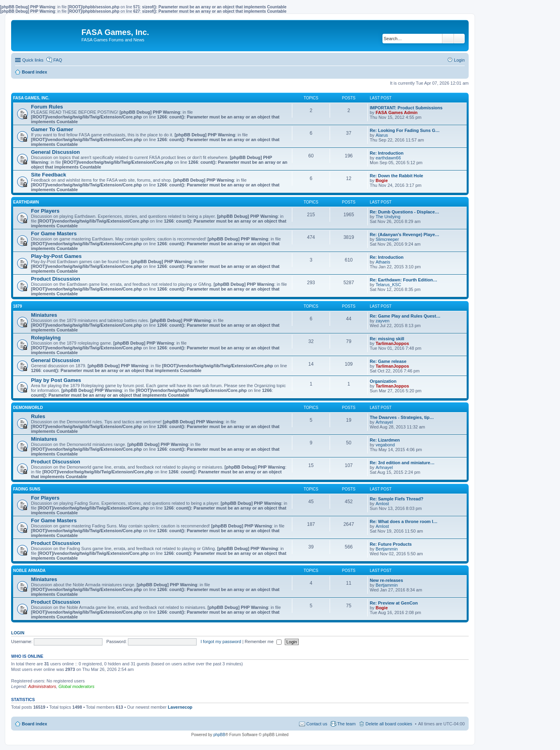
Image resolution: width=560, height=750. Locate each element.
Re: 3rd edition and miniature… (402, 463)
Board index (35, 724)
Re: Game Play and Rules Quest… (405, 316)
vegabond (385, 445)
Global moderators (76, 686)
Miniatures (44, 315)
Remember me (263, 641)
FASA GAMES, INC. (31, 98)
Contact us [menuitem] (317, 724)
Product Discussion (56, 279)
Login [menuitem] (459, 60)
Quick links (33, 60)
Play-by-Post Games (56, 256)
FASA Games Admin (397, 112)
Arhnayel (384, 422)
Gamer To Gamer (52, 129)
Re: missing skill (387, 339)
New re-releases (386, 580)
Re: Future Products (391, 544)
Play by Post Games (56, 380)
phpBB (219, 735)
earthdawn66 (388, 158)
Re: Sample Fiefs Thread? (397, 499)
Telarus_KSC (388, 285)
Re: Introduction (387, 153)
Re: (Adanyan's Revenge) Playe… (405, 234)
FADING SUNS (27, 489)
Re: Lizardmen (385, 440)
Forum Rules (47, 107)
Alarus (382, 135)
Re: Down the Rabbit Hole (396, 176)
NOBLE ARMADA (29, 571)
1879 (17, 306)
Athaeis (383, 262)
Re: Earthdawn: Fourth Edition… (404, 280)
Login (18, 633)
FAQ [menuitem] (58, 60)
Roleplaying (46, 338)
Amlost (382, 504)
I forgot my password (221, 641)
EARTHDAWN (26, 202)
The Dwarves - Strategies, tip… (402, 417)
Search (448, 39)
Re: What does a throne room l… (404, 521)
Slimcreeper (387, 239)
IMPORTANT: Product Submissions (406, 108)
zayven (383, 321)
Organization (383, 381)
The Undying (388, 217)
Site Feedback (49, 175)
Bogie (382, 180)
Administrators (42, 686)
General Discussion (55, 152)
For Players (45, 211)
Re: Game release (388, 361)
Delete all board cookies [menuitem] (389, 724)
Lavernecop (180, 707)
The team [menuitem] (346, 724)
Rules (38, 416)
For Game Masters (54, 234)
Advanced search (459, 39)
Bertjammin (387, 549)
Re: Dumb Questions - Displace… (405, 212)
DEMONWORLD (28, 408)
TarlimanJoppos (392, 343)
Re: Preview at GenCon (394, 603)
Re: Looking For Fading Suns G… (405, 130)
